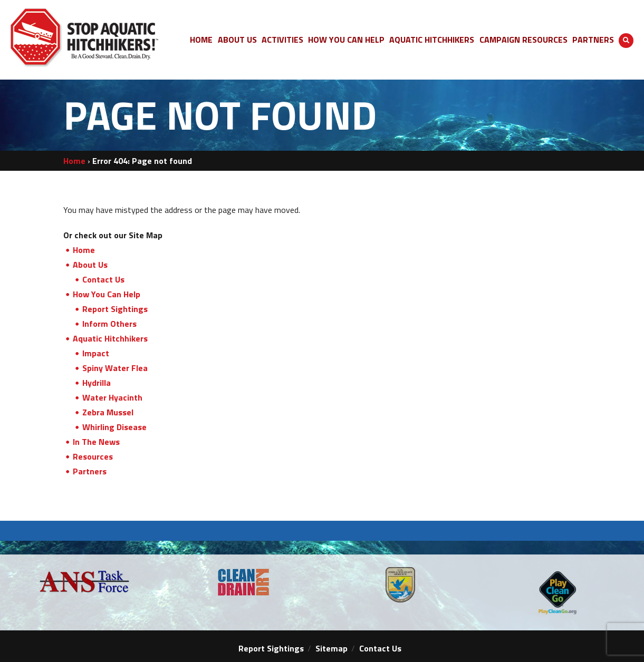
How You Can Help (107, 294)
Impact (96, 353)
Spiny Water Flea (115, 368)
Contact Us (103, 279)
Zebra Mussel (108, 412)
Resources (93, 456)
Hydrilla (97, 383)
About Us (90, 265)
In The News (96, 442)
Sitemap (331, 648)
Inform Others (109, 324)
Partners (90, 471)
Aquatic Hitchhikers (110, 338)
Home (74, 161)
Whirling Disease (114, 427)
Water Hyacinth (112, 397)
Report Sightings (115, 309)
